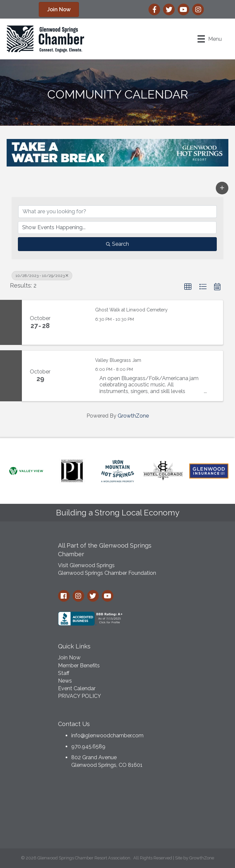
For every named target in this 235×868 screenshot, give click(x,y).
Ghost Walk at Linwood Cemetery (131, 310)
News (65, 681)
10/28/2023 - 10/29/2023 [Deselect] (42, 276)
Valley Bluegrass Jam (118, 360)
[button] (222, 188)
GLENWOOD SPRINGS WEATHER (118, 810)
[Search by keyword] (117, 212)
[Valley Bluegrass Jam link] (73, 376)
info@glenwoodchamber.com (107, 735)
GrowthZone (133, 416)
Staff (64, 673)
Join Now (69, 658)
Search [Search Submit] (117, 244)
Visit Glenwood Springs (86, 565)
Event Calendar (77, 688)
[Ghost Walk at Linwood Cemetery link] (73, 322)
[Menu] (210, 39)
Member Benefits (79, 666)
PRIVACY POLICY (80, 696)
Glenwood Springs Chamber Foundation (107, 573)
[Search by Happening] (117, 228)
